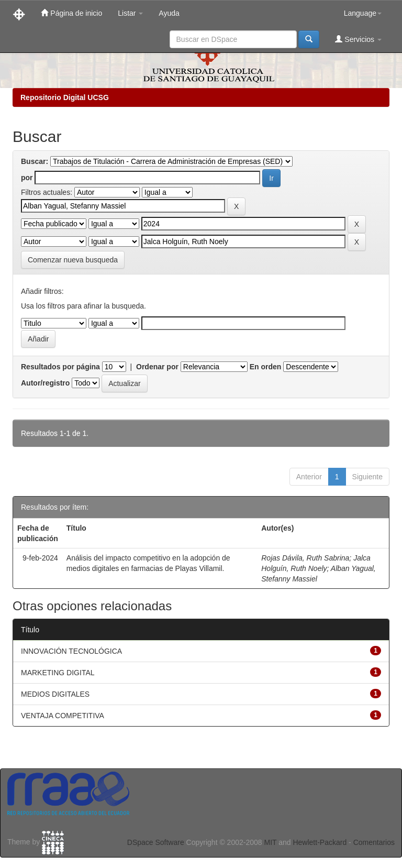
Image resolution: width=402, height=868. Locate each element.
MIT (270, 842)
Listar (130, 13)
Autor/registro (45, 383)
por (27, 178)
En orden (266, 367)
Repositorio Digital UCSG (65, 97)
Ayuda (169, 13)
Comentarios (374, 842)
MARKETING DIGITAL (58, 673)
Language (363, 13)
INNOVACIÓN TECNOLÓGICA (71, 651)
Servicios (358, 39)
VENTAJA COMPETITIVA (63, 716)
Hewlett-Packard (320, 842)
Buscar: (35, 161)
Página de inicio (71, 13)
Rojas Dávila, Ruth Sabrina (305, 558)
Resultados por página (60, 367)
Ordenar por (157, 367)
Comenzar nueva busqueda (73, 260)
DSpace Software (156, 842)
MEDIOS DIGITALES (55, 694)
